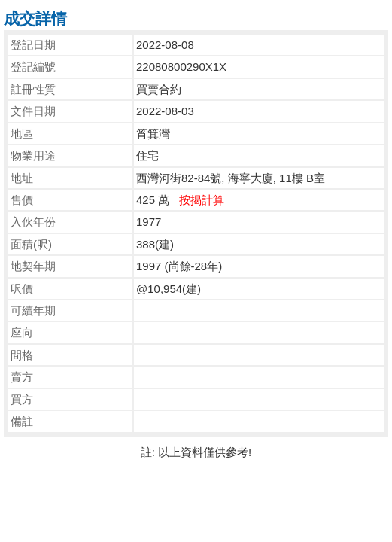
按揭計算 (202, 200)
